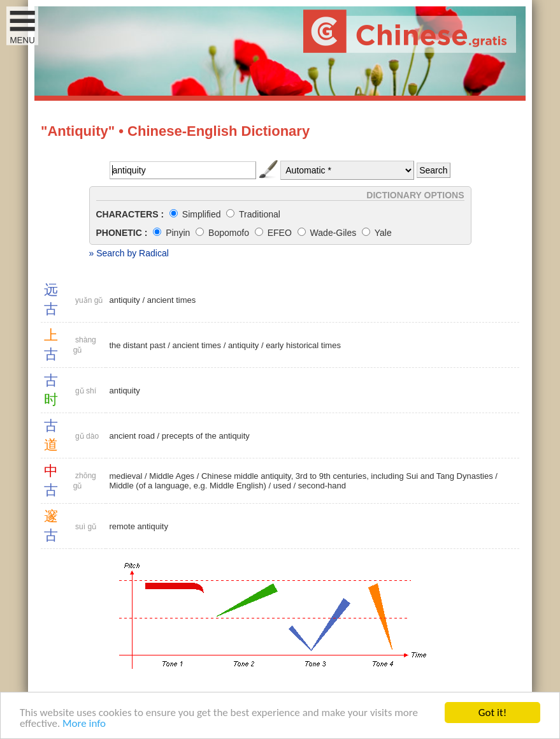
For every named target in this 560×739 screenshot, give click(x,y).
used (282, 486)
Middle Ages (172, 476)
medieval (126, 476)
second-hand (322, 486)
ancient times (172, 300)
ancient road (132, 436)
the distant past (137, 345)
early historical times (303, 345)
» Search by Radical (129, 253)
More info (84, 723)
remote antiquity (139, 526)
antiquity (124, 300)
